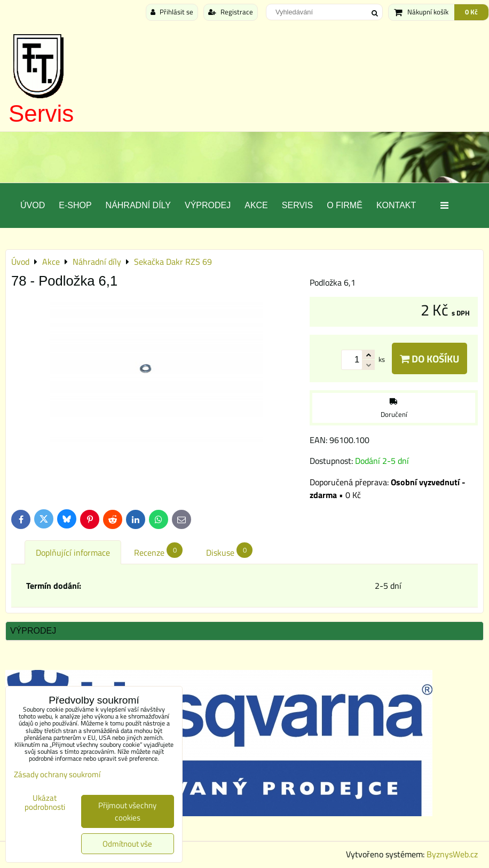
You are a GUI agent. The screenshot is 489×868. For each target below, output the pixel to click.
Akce (256, 205)
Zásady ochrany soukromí (57, 774)
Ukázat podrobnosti (45, 803)
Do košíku (429, 358)
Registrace (231, 12)
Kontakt (396, 205)
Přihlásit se (172, 12)
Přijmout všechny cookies (127, 811)
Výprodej (208, 205)
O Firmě (345, 205)
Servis (41, 113)
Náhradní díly (138, 205)
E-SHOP (75, 205)
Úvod (33, 205)
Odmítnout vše (127, 844)
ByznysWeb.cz (452, 854)
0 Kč (471, 12)
